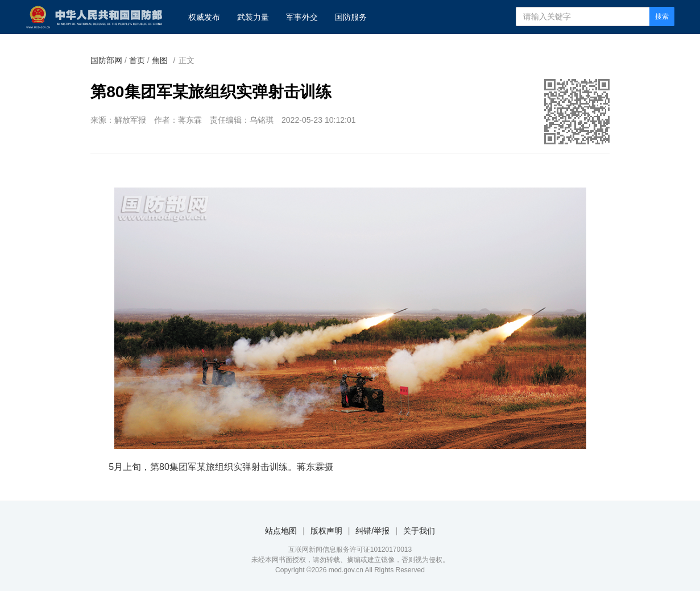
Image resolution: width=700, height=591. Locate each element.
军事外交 (302, 17)
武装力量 (253, 17)
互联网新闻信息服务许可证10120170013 (350, 550)
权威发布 (204, 17)
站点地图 (281, 531)
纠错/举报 (372, 531)
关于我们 (419, 531)
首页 (137, 60)
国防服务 (351, 17)
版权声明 (326, 531)
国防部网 (106, 60)
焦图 (160, 60)
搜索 (662, 16)
